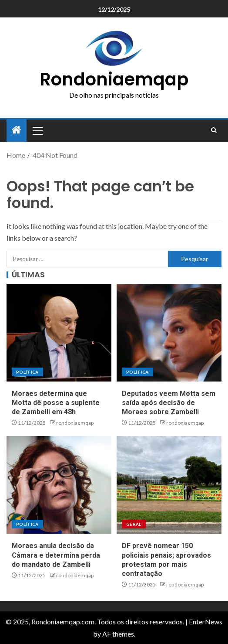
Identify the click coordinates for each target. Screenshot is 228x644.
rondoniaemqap (75, 423)
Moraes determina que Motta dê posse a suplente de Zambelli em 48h (56, 403)
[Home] (17, 130)
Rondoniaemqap (114, 79)
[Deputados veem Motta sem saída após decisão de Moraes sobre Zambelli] (169, 333)
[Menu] (37, 130)
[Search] (214, 130)
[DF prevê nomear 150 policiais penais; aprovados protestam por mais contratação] (169, 485)
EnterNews (206, 622)
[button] (37, 130)
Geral (134, 524)
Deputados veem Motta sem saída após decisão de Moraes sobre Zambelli (169, 403)
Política (27, 372)
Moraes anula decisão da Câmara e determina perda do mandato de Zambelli (56, 555)
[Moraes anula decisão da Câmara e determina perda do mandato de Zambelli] (59, 485)
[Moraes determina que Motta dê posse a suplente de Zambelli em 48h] (59, 333)
